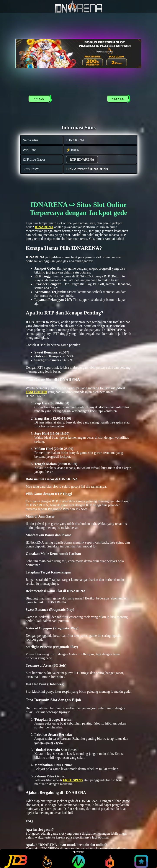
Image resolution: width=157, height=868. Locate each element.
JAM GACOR (36, 392)
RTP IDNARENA (82, 160)
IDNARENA (44, 227)
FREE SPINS (73, 780)
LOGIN (40, 99)
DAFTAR (119, 99)
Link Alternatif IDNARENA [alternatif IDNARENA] (87, 169)
